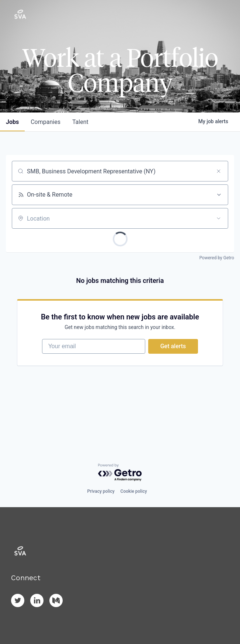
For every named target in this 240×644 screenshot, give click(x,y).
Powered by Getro (217, 258)
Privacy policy (101, 491)
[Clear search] (219, 171)
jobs (12, 122)
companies (46, 122)
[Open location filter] (219, 218)
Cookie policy (134, 491)
